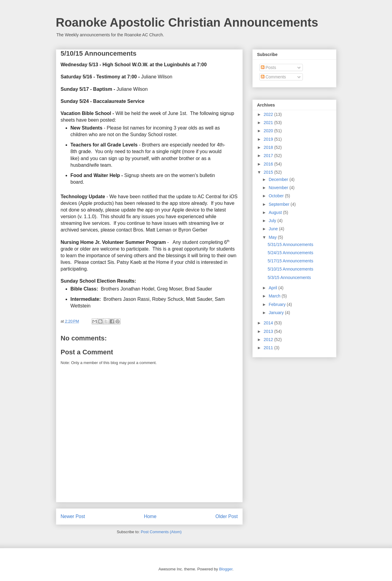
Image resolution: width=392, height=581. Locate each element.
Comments (274, 77)
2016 (269, 164)
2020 (269, 131)
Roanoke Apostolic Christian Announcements (187, 22)
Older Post (227, 516)
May (273, 237)
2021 (269, 123)
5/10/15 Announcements (290, 269)
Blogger (226, 569)
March (275, 296)
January (277, 313)
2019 (269, 139)
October (277, 196)
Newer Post (73, 516)
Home (150, 516)
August (276, 212)
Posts (269, 67)
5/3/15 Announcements (289, 277)
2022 (269, 114)
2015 (269, 172)
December (279, 179)
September (280, 204)
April (274, 288)
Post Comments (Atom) (161, 532)
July (273, 221)
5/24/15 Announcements (290, 253)
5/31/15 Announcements (290, 245)
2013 (269, 331)
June (274, 229)
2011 (269, 348)
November (279, 188)
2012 (269, 340)
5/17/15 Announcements (290, 261)
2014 (269, 323)
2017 (269, 156)
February (278, 304)
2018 (269, 147)
